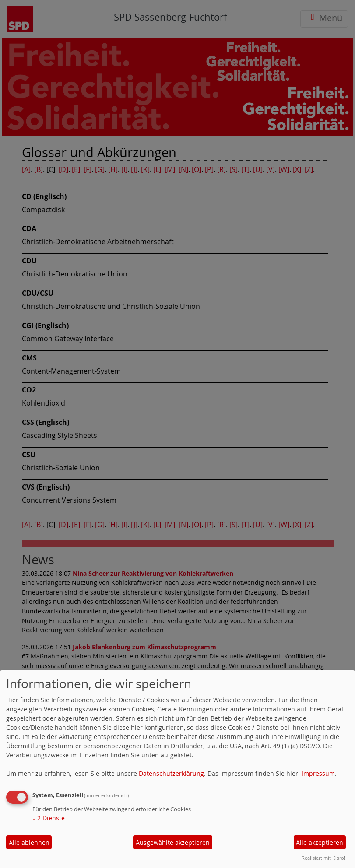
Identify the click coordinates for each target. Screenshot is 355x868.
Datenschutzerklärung (171, 773)
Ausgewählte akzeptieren (173, 842)
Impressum (318, 773)
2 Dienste (49, 818)
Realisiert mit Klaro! (323, 858)
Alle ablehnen (29, 842)
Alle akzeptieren (320, 842)
